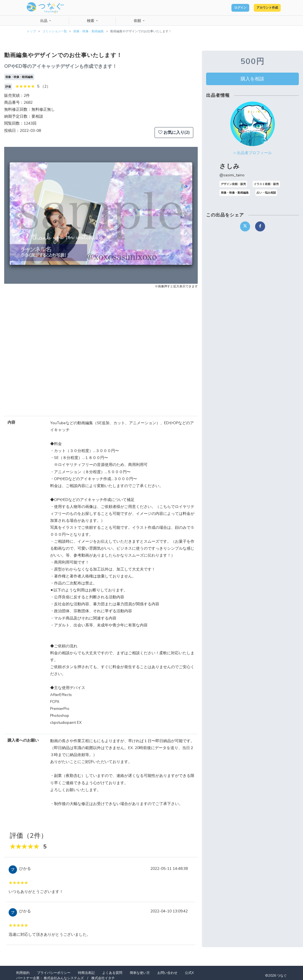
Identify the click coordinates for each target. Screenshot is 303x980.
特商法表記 (86, 973)
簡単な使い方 (140, 973)
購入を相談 (252, 79)
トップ (31, 31)
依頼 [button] (138, 21)
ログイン (224, 8)
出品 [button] (44, 21)
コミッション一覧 (55, 31)
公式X (189, 973)
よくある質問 (112, 973)
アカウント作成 (261, 8)
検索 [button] (91, 21)
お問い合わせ (167, 973)
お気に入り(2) (174, 132)
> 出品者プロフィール (253, 153)
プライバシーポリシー (54, 973)
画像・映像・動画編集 (89, 31)
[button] (19, 215)
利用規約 (23, 973)
